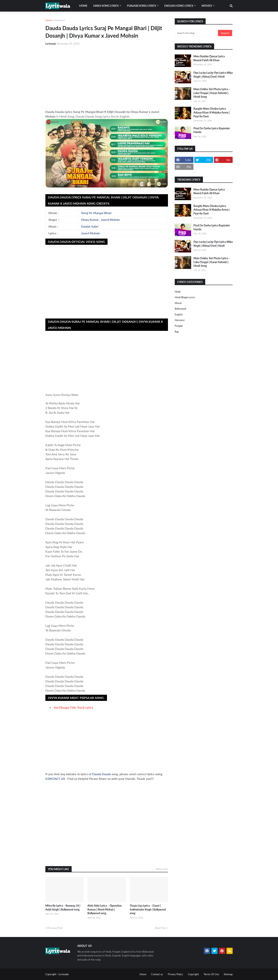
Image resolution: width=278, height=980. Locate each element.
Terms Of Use (211, 974)
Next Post (161, 928)
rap (177, 332)
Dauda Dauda (102, 774)
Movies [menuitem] (207, 6)
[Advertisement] (107, 78)
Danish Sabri (90, 226)
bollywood (59, 20)
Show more (162, 869)
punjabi (179, 326)
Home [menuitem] (83, 6)
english (179, 314)
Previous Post (55, 928)
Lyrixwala (64, 974)
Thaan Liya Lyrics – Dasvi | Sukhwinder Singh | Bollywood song (148, 909)
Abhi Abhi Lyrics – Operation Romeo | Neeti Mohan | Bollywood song (105, 909)
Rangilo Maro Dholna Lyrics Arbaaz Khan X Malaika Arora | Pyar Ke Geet (211, 112)
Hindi (178, 292)
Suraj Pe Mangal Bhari (96, 213)
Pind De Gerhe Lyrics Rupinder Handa (212, 130)
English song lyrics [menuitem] (179, 6)
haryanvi (180, 320)
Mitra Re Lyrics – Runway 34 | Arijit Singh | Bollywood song (63, 908)
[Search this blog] (197, 33)
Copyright (193, 974)
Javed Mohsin (110, 220)
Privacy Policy (175, 974)
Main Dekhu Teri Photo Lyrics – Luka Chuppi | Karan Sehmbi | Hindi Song (212, 93)
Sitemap (228, 974)
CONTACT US (55, 779)
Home (48, 20)
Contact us (157, 974)
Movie (178, 303)
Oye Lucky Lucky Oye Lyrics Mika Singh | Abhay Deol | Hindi (213, 75)
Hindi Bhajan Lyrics (185, 297)
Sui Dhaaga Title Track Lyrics (73, 707)
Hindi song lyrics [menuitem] (106, 6)
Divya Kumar (90, 220)
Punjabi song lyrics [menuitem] (142, 6)
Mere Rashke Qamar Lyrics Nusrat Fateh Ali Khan (209, 58)
